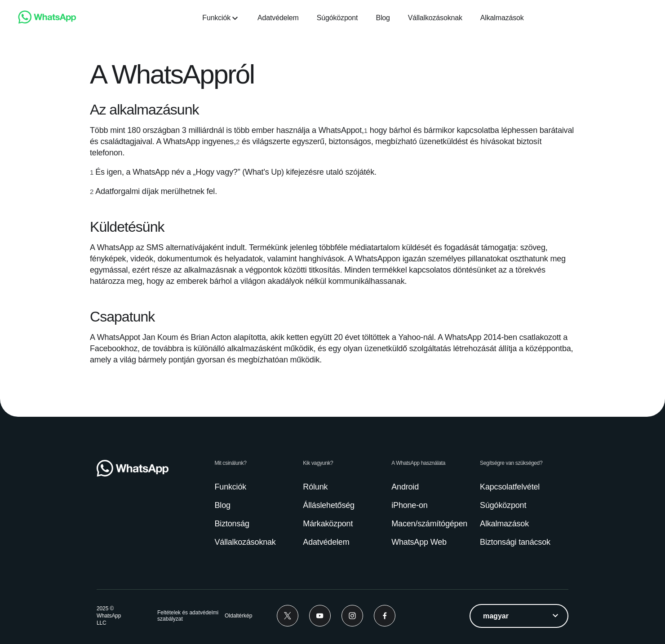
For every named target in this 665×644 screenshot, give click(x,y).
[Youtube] (320, 616)
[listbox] (519, 616)
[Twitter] (288, 616)
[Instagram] (352, 616)
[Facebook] (385, 616)
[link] (47, 21)
